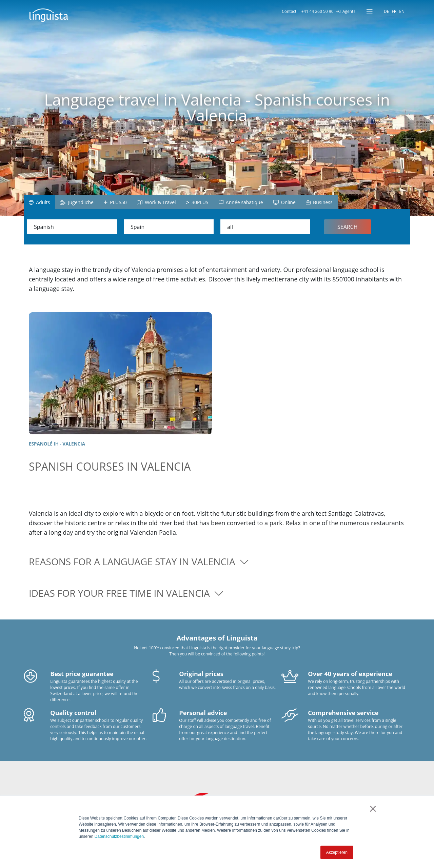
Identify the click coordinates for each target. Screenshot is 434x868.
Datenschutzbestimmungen (119, 836)
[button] (217, 562)
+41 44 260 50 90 (316, 11)
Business (319, 202)
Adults (39, 202)
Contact (288, 11)
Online (284, 202)
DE (386, 11)
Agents (346, 11)
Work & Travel (156, 202)
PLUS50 (115, 202)
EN (402, 11)
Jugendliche (77, 202)
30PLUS (197, 202)
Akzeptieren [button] (337, 852)
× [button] (373, 809)
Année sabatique (241, 202)
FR (394, 11)
